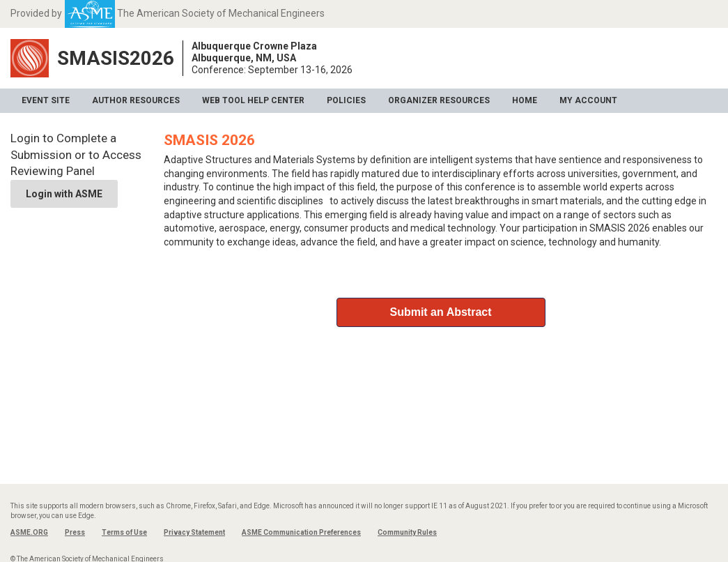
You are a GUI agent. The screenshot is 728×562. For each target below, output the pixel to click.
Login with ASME (64, 194)
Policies (346, 100)
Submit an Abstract (440, 312)
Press (75, 532)
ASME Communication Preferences (301, 532)
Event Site (46, 100)
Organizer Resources (439, 100)
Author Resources (136, 100)
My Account (588, 100)
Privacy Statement (194, 532)
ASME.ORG (29, 532)
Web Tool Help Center (253, 100)
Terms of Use (124, 532)
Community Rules (407, 532)
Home (525, 100)
